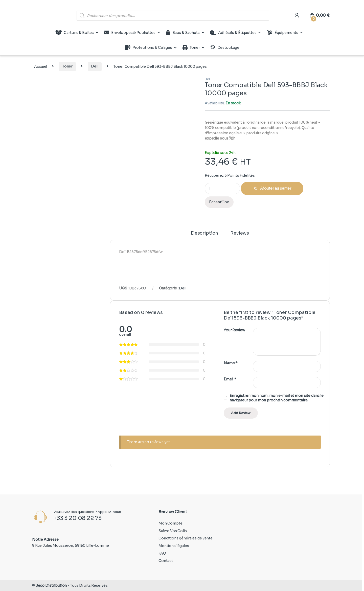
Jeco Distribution (51, 585)
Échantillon (219, 202)
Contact (166, 561)
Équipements (282, 33)
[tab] (204, 235)
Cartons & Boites (75, 33)
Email (230, 379)
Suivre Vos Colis (173, 531)
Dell (95, 66)
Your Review (234, 330)
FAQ (162, 553)
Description (204, 233)
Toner (191, 48)
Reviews (240, 233)
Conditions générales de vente (186, 538)
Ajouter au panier (276, 188)
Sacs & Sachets (183, 33)
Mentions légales (174, 546)
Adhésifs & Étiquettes (233, 33)
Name (231, 363)
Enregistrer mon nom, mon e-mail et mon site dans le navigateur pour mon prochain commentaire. (277, 398)
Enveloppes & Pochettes (130, 33)
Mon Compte (170, 523)
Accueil (41, 66)
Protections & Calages (148, 48)
